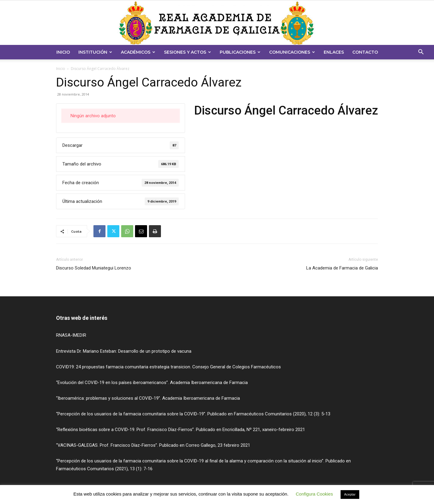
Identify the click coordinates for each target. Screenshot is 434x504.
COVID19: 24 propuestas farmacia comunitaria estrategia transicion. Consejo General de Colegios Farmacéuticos (168, 367)
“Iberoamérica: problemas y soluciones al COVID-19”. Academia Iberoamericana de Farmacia (148, 398)
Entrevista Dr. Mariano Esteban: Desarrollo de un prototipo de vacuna (124, 351)
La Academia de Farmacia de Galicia (342, 268)
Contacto (365, 52)
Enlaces (334, 52)
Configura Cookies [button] (314, 494)
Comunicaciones (292, 52)
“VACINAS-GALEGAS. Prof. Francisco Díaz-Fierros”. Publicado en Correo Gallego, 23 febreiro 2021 (153, 445)
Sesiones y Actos (187, 52)
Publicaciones (240, 52)
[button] (421, 53)
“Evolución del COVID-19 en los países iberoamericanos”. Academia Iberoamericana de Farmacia (152, 383)
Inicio (63, 52)
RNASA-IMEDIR (71, 335)
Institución (95, 52)
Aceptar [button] (350, 494)
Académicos (138, 52)
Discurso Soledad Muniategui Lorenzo (94, 268)
